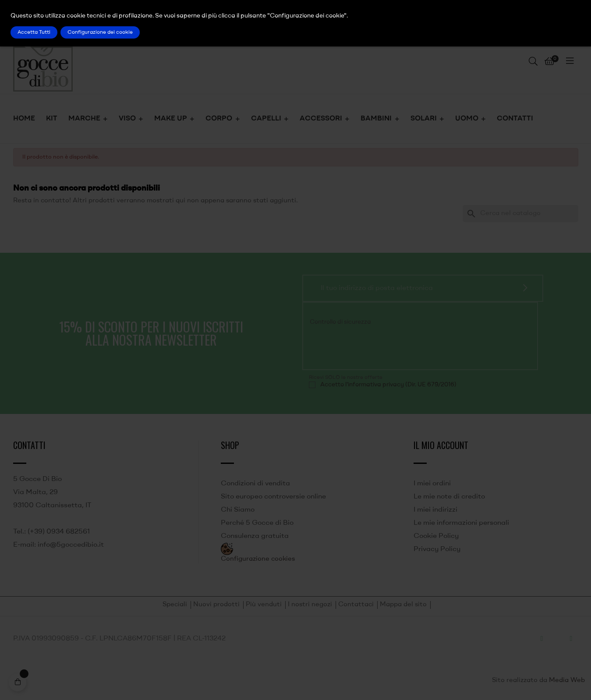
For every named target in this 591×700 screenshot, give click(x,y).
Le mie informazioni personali (461, 523)
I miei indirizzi (435, 510)
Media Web (567, 681)
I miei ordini (432, 484)
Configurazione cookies (258, 559)
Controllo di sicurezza (340, 322)
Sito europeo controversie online (273, 497)
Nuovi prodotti (216, 605)
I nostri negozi (310, 605)
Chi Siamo (238, 510)
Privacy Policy (437, 549)
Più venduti (264, 605)
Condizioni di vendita (255, 484)
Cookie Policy (436, 536)
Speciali (175, 605)
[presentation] (368, 346)
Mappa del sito (403, 605)
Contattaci (356, 605)
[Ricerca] (520, 214)
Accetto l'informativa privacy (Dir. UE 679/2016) (388, 385)
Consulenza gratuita (255, 536)
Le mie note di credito (449, 497)
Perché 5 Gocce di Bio (257, 523)
